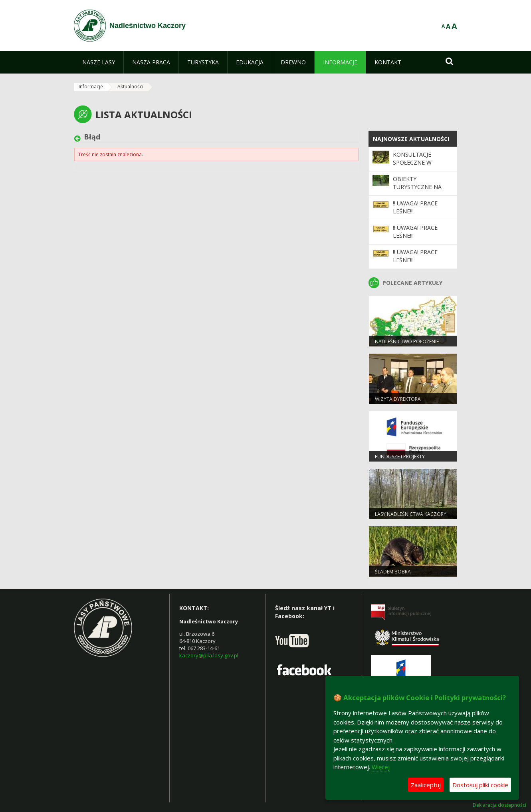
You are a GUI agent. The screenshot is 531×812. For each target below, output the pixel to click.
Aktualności (130, 87)
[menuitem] (99, 62)
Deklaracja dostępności (499, 805)
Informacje (91, 87)
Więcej (381, 767)
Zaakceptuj (426, 785)
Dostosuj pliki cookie (480, 785)
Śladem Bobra (393, 572)
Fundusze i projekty (400, 457)
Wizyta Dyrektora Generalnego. (398, 402)
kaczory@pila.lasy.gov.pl (209, 655)
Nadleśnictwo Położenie (407, 341)
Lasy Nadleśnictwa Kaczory (411, 514)
